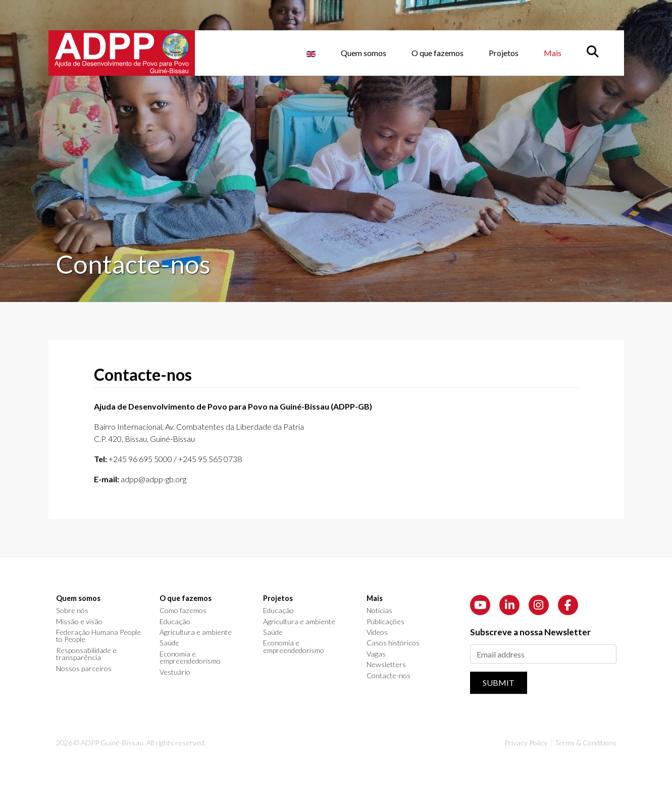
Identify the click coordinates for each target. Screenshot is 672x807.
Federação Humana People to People (98, 636)
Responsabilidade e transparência (86, 654)
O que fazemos (437, 53)
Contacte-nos (389, 676)
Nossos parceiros (84, 669)
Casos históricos (393, 643)
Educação (175, 622)
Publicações (385, 622)
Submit (499, 683)
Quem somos (364, 53)
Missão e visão (79, 622)
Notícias (379, 611)
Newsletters (386, 665)
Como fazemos (183, 611)
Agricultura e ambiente (196, 632)
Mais (553, 53)
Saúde (169, 643)
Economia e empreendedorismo (190, 658)
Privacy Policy (526, 743)
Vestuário (175, 672)
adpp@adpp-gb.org (153, 479)
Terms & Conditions (586, 743)
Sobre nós (72, 611)
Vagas (376, 654)
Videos (377, 632)
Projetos (504, 53)
